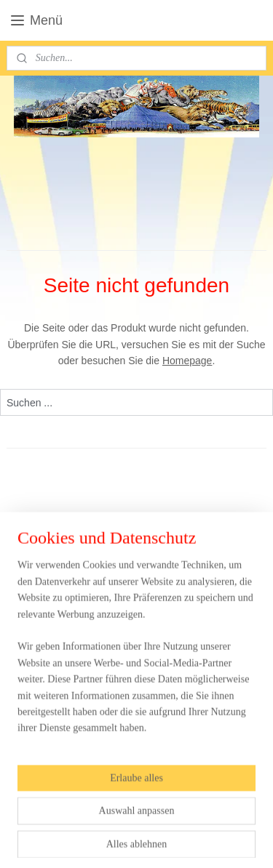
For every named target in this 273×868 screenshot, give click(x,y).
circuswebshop (51, 742)
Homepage (187, 361)
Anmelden (41, 708)
